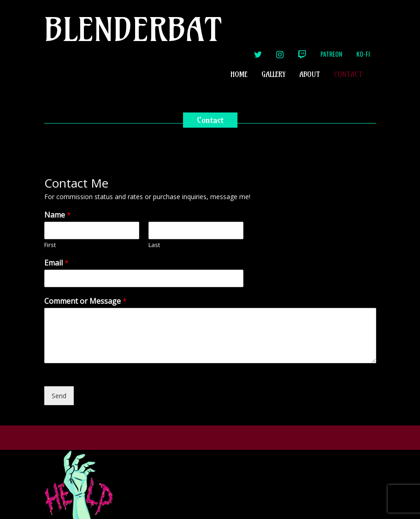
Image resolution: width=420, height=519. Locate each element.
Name (58, 215)
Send (59, 396)
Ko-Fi (363, 54)
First (50, 245)
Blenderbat (133, 29)
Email (56, 263)
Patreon (331, 54)
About (310, 74)
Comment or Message (86, 301)
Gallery (273, 74)
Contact (348, 74)
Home (239, 74)
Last (154, 245)
